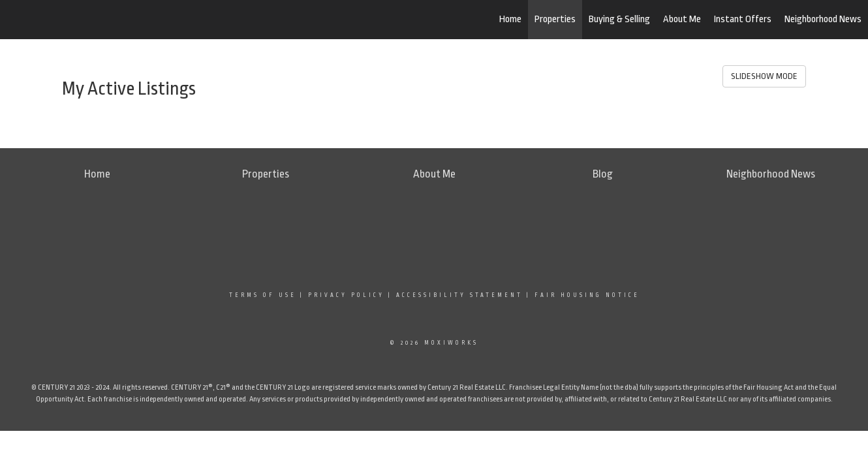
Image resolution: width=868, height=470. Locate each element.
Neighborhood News (823, 19)
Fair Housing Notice (587, 295)
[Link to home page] (79, 20)
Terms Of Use (263, 295)
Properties (555, 19)
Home (510, 19)
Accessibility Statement (459, 295)
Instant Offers (743, 19)
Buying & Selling (619, 19)
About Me (682, 19)
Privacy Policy (346, 295)
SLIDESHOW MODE (764, 76)
